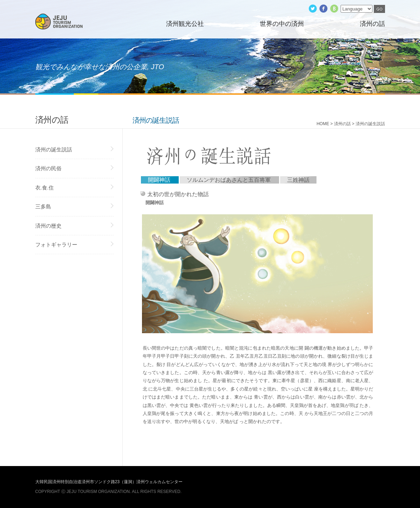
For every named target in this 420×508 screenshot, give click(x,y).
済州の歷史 (48, 226)
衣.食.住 (45, 188)
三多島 (43, 206)
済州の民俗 (48, 168)
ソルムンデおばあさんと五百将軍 (229, 180)
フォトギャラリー (56, 245)
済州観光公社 (185, 24)
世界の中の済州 (282, 24)
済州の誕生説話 (54, 149)
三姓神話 (298, 180)
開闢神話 (159, 180)
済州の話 (372, 24)
